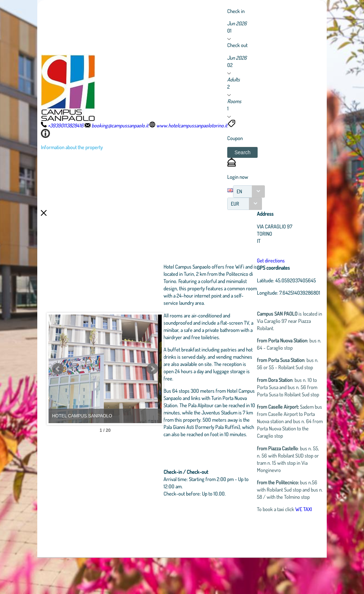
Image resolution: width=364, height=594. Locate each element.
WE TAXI (313, 545)
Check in (236, 11)
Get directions (280, 260)
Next (184, 387)
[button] (242, 152)
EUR (235, 204)
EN (239, 191)
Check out (237, 45)
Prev (58, 387)
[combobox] (249, 191)
